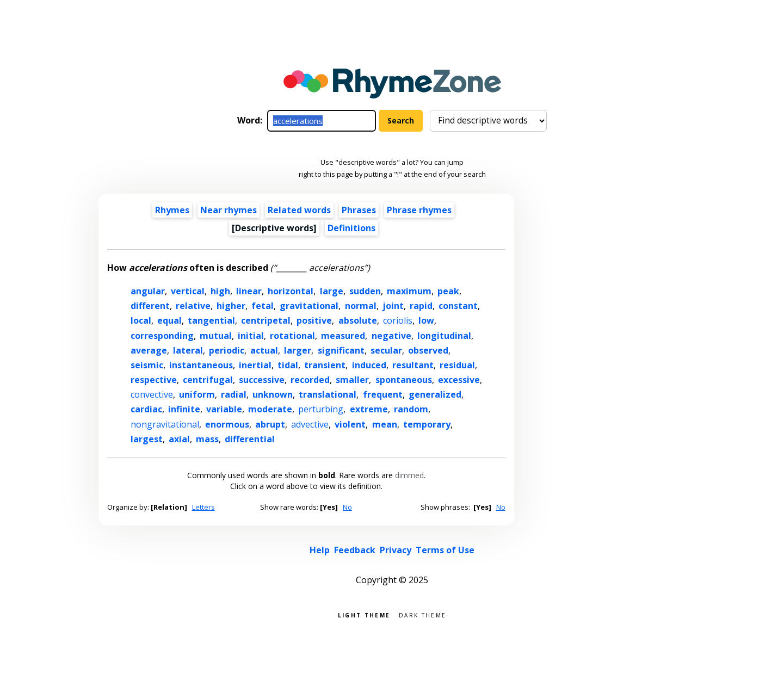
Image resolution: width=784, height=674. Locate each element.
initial (251, 336)
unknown (273, 394)
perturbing (321, 409)
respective (154, 380)
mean (385, 424)
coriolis (398, 320)
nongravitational (165, 424)
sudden (365, 291)
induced (369, 365)
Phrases (359, 210)
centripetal (266, 320)
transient (325, 365)
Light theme (364, 614)
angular (148, 291)
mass (207, 439)
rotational (292, 336)
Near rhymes (229, 210)
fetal (263, 306)
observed (428, 350)
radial (234, 394)
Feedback (355, 550)
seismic (147, 365)
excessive (459, 380)
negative (391, 336)
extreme (369, 409)
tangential (211, 320)
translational (328, 394)
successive (262, 380)
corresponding (162, 336)
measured (343, 336)
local (141, 320)
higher (231, 306)
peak (448, 291)
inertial (255, 365)
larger (298, 350)
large (332, 291)
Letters (203, 507)
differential (250, 439)
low (426, 320)
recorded (310, 380)
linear (249, 291)
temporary (427, 424)
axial (179, 439)
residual (457, 365)
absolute (358, 320)
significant (341, 350)
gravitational (309, 306)
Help (320, 550)
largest (147, 439)
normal (361, 306)
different (150, 306)
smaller (352, 380)
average (149, 350)
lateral (188, 350)
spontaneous (404, 380)
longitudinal (444, 336)
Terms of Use (445, 550)
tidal (288, 365)
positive (314, 320)
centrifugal (208, 380)
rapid (421, 306)
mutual (216, 336)
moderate (270, 409)
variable (224, 409)
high (220, 291)
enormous (227, 424)
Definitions (351, 228)
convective (152, 394)
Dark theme (422, 614)
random (411, 409)
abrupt (270, 424)
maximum (409, 291)
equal (169, 320)
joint (393, 306)
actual (264, 350)
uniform (197, 394)
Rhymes (172, 210)
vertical (188, 291)
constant (458, 306)
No (347, 507)
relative (193, 306)
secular (386, 350)
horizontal (291, 291)
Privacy (396, 550)
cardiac (146, 409)
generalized (435, 394)
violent (350, 424)
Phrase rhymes (419, 210)
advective (310, 424)
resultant (413, 365)
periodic (227, 350)
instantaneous (201, 365)
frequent (383, 394)
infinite (184, 409)
